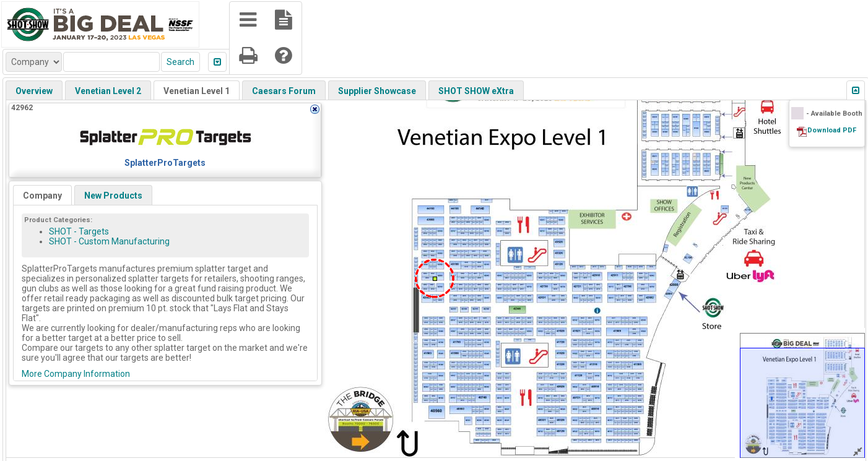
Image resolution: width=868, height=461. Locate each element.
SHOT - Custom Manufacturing (109, 241)
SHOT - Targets (79, 231)
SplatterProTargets (165, 163)
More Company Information (76, 374)
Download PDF (832, 130)
